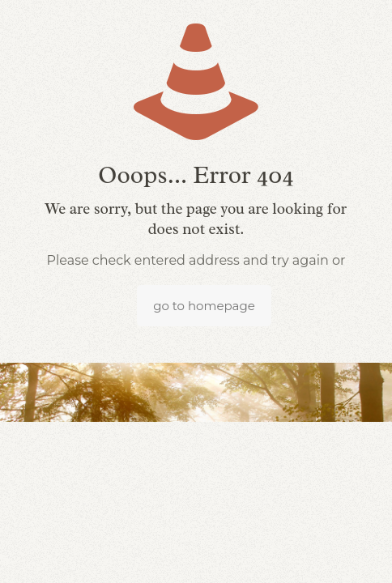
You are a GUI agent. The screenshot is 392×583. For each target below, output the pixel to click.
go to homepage (204, 306)
